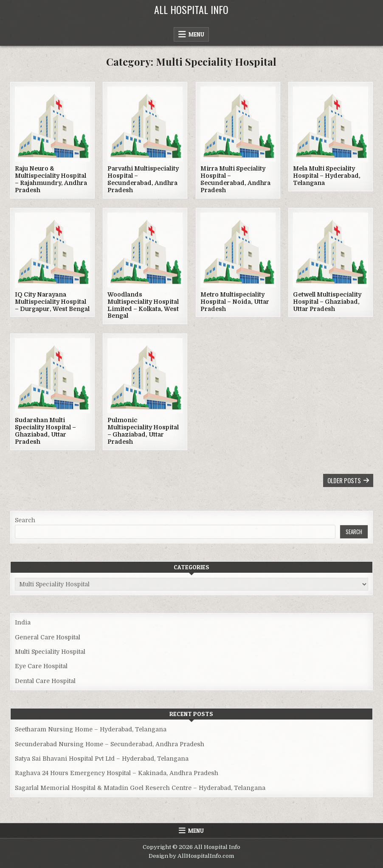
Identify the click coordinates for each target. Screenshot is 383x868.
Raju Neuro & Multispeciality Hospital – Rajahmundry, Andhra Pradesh (51, 179)
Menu (196, 34)
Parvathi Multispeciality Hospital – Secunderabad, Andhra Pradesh (143, 179)
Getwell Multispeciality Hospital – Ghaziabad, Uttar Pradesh (327, 302)
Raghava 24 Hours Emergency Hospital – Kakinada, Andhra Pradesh (117, 773)
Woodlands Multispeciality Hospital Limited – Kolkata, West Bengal (143, 305)
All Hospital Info (191, 9)
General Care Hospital (48, 637)
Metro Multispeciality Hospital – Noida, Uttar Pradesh (235, 302)
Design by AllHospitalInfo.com (191, 856)
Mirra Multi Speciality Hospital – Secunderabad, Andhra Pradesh (235, 179)
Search (25, 520)
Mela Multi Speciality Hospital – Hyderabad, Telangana (327, 176)
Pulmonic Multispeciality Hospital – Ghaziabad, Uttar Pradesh (143, 431)
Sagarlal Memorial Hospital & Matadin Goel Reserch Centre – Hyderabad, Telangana (140, 788)
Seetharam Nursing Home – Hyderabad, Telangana (91, 729)
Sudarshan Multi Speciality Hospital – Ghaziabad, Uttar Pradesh (45, 431)
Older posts (344, 480)
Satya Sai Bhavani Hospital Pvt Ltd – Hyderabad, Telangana (102, 759)
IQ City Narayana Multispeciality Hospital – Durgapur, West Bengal (52, 302)
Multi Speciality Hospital (50, 652)
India (23, 622)
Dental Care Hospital (45, 681)
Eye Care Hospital (41, 666)
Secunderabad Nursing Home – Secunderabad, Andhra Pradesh (110, 744)
